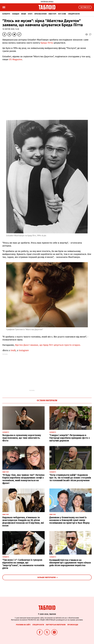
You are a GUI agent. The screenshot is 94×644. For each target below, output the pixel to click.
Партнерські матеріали (56, 625)
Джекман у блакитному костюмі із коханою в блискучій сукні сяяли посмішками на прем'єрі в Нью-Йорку (69, 520)
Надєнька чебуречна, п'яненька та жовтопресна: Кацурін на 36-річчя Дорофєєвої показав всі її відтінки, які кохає (23, 521)
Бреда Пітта (47, 43)
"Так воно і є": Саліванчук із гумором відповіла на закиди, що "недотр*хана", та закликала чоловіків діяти (23, 564)
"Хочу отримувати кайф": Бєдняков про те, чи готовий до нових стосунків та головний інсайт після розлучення (70, 478)
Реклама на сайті (23, 625)
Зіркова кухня (40, 14)
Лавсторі (52, 14)
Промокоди (73, 625)
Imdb (13, 350)
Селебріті (6, 14)
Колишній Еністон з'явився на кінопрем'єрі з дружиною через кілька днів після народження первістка (70, 563)
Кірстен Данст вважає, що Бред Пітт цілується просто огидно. (48, 345)
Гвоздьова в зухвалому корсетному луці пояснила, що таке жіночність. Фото (22, 438)
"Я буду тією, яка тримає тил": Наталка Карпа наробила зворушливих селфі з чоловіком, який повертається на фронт (23, 479)
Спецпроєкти (74, 14)
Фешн (24, 14)
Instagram (24, 350)
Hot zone (62, 14)
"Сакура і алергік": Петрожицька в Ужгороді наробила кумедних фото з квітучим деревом (70, 438)
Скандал (16, 14)
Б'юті (30, 14)
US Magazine (15, 59)
